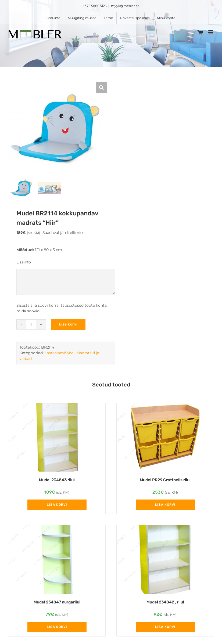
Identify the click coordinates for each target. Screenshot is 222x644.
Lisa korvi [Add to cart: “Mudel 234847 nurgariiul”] (57, 628)
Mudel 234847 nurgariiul (57, 603)
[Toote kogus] (31, 326)
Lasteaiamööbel (60, 354)
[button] (102, 87)
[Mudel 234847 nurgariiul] (57, 561)
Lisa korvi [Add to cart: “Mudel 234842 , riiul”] (165, 628)
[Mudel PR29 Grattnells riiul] (165, 439)
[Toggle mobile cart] (200, 32)
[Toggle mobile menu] (211, 32)
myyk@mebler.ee (125, 6)
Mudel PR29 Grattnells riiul (165, 481)
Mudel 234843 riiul (57, 481)
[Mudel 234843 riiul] (57, 439)
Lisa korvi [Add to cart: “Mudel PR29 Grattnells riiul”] (165, 506)
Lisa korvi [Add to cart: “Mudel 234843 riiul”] (57, 506)
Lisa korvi (68, 326)
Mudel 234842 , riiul (165, 603)
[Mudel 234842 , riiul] (165, 561)
